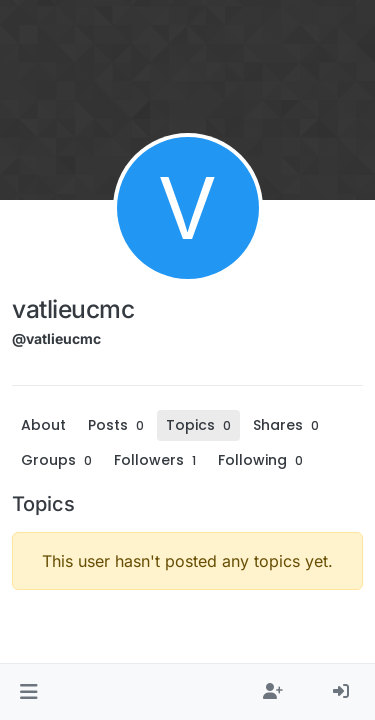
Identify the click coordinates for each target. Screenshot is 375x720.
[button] (28, 692)
